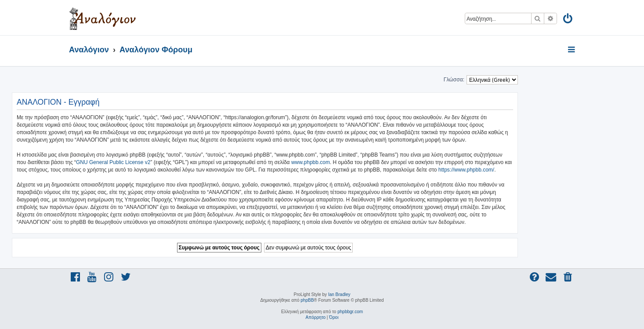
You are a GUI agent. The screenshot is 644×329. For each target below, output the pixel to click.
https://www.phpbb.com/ (466, 170)
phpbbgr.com (350, 312)
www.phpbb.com (311, 162)
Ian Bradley (339, 294)
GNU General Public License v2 (113, 162)
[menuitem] (568, 20)
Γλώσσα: (454, 80)
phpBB (307, 300)
